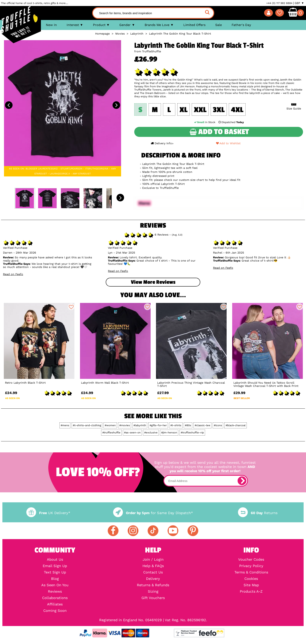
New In (51, 25)
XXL (200, 110)
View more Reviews (153, 282)
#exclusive (151, 432)
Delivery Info (162, 143)
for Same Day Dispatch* (153, 513)
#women (110, 425)
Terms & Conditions (251, 572)
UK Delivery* (48, 513)
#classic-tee (202, 425)
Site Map (251, 585)
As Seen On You (55, 585)
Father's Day (241, 25)
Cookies (251, 579)
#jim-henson (169, 432)
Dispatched (231, 122)
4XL (237, 110)
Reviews (55, 591)
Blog (55, 579)
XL (184, 110)
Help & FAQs (153, 566)
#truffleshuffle (111, 432)
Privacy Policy (251, 566)
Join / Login (153, 559)
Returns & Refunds (153, 585)
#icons (218, 425)
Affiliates (55, 604)
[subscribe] (242, 481)
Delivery (153, 579)
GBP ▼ (299, 3)
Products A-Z (251, 591)
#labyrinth (140, 425)
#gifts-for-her (158, 425)
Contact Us (153, 572)
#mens (65, 425)
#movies (125, 425)
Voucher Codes (251, 559)
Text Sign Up (55, 572)
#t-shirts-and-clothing (87, 425)
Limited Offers (194, 25)
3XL (219, 110)
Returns (258, 513)
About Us (55, 559)
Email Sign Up (55, 566)
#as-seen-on (132, 432)
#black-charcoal (236, 425)
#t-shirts (176, 425)
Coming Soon (55, 611)
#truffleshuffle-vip (192, 432)
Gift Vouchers (153, 598)
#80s (188, 425)
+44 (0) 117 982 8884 (279, 3)
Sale (219, 25)
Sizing (153, 591)
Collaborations (55, 598)
